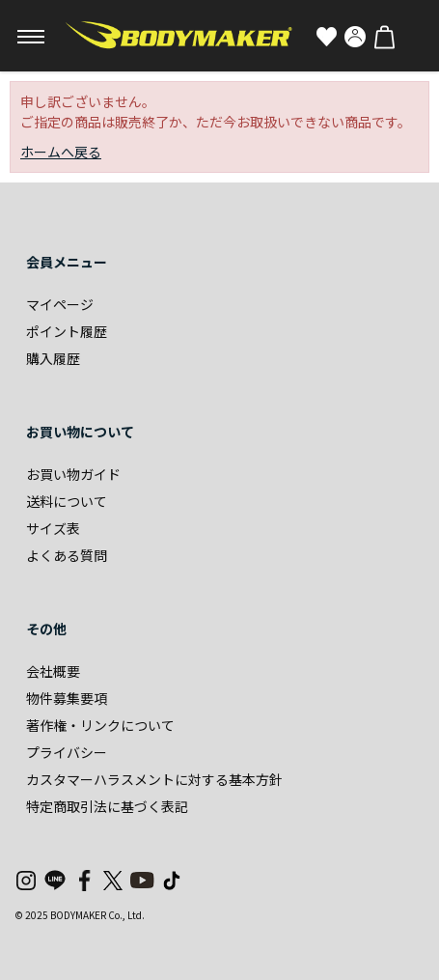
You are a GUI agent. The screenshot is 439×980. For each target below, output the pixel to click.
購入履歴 (53, 358)
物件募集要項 (67, 698)
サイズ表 (53, 528)
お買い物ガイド (73, 474)
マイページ (60, 304)
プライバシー (67, 752)
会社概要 (53, 671)
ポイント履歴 (67, 331)
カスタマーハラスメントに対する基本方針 (154, 779)
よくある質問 (67, 555)
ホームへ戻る (61, 152)
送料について (67, 501)
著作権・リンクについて (100, 725)
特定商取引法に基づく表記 (107, 806)
